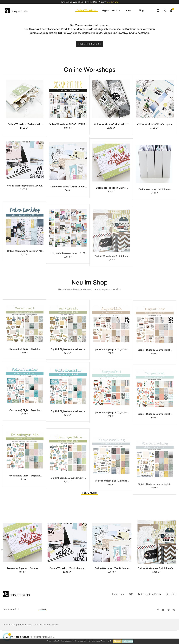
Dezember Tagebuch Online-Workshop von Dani (111, 231)
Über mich (171, 595)
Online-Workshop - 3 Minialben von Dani (157, 569)
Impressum (118, 595)
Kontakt (43, 610)
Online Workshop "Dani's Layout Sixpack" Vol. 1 (68, 225)
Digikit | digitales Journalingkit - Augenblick (155, 377)
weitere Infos (128, 641)
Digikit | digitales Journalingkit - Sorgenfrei (155, 462)
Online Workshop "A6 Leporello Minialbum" (24, 129)
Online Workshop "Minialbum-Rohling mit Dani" (155, 237)
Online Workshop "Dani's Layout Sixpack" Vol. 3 (155, 135)
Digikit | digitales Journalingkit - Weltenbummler (68, 449)
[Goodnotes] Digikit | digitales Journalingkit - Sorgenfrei (111, 456)
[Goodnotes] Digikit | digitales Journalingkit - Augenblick (111, 372)
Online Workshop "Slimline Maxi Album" (111, 132)
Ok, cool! (117, 641)
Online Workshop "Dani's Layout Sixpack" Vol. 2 (24, 218)
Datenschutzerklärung (149, 595)
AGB (131, 595)
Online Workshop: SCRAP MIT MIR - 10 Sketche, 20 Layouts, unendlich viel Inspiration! (68, 131)
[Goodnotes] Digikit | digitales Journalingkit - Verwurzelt (24, 364)
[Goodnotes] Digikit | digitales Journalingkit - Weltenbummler (24, 443)
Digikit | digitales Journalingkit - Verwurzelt (68, 367)
